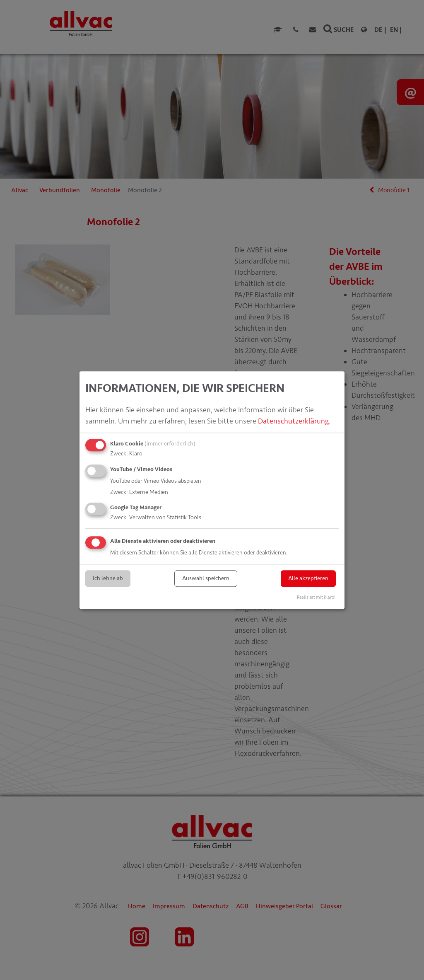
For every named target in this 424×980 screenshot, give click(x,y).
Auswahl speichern (206, 579)
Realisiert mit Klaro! (316, 597)
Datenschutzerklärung (293, 421)
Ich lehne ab (108, 579)
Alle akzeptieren (308, 579)
